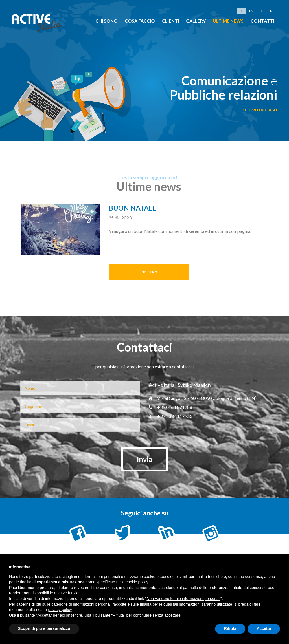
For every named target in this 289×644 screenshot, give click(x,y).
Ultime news (228, 21)
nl (272, 11)
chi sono (107, 21)
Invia (144, 459)
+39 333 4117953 (170, 416)
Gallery (196, 21)
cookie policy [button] (137, 582)
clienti (170, 21)
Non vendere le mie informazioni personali (183, 599)
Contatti (262, 21)
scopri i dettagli (260, 110)
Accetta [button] (264, 628)
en (251, 11)
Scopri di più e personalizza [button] (44, 628)
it (241, 11)
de (262, 11)
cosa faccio (140, 21)
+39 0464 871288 (170, 407)
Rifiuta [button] (230, 628)
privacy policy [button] (60, 610)
